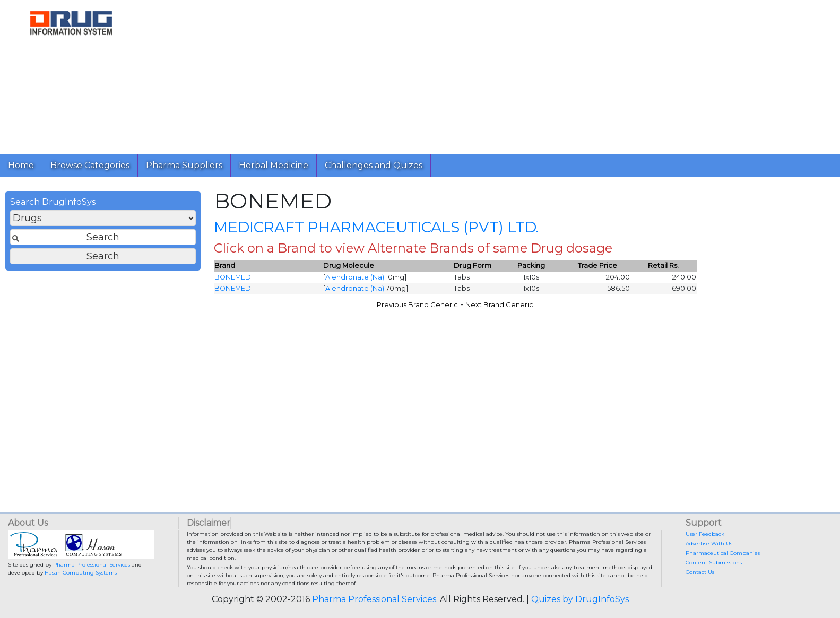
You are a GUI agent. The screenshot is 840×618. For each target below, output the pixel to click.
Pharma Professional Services (92, 565)
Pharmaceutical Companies (723, 553)
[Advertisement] (461, 74)
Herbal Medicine (274, 165)
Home (21, 165)
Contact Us (700, 572)
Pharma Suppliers (184, 165)
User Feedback (705, 534)
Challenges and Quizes (374, 165)
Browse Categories (90, 165)
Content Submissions (714, 563)
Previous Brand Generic (417, 305)
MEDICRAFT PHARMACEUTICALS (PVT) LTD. (376, 227)
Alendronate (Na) (355, 277)
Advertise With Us (709, 543)
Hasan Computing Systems (81, 573)
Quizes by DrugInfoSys (580, 599)
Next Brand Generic (499, 305)
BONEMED (233, 277)
